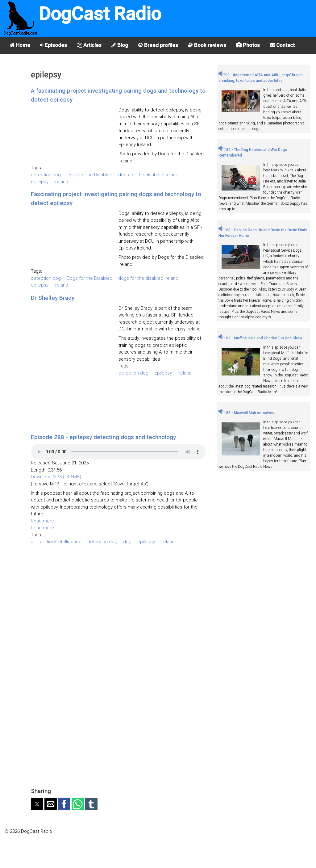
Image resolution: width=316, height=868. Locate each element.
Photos (248, 45)
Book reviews (207, 45)
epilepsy (40, 182)
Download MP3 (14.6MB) (56, 477)
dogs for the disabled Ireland (148, 175)
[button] (37, 804)
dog (127, 542)
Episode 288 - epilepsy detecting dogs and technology (103, 437)
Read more (42, 528)
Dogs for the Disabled (89, 175)
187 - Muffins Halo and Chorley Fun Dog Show (260, 338)
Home (20, 45)
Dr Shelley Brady (53, 298)
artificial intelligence (61, 542)
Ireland (61, 182)
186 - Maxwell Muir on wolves (246, 413)
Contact (282, 45)
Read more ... (45, 521)
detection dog (46, 175)
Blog (120, 45)
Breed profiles (158, 45)
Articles (89, 45)
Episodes (54, 45)
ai (33, 542)
